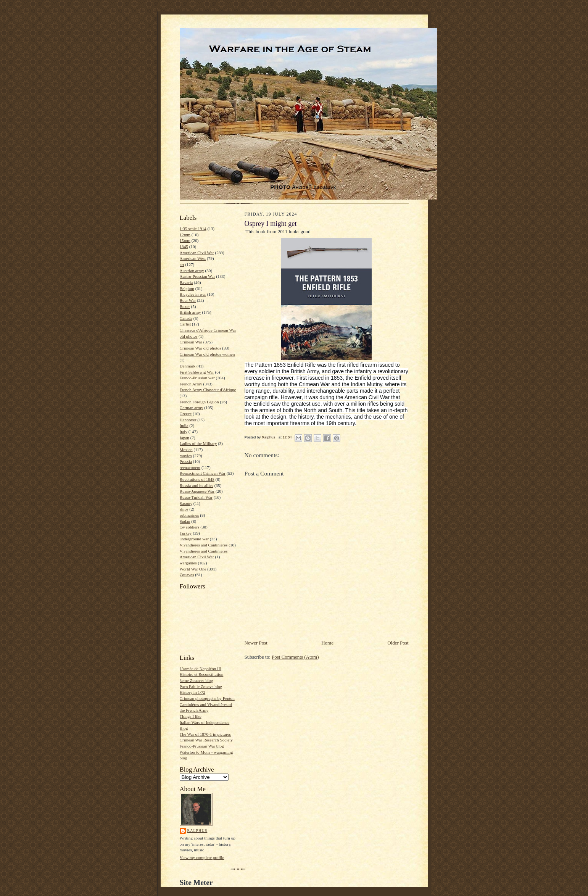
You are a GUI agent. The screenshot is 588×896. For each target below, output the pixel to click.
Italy (184, 432)
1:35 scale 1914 (193, 229)
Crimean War (191, 342)
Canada (186, 318)
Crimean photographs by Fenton (207, 698)
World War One (193, 569)
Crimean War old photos (201, 348)
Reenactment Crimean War (203, 473)
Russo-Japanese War (197, 491)
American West (193, 258)
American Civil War (197, 253)
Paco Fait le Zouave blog (201, 687)
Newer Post (256, 643)
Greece (186, 414)
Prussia (186, 461)
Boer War (188, 300)
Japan (184, 438)
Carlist (185, 324)
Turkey (186, 533)
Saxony (186, 503)
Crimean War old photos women (207, 354)
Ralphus (197, 831)
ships (184, 509)
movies (186, 456)
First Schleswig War (197, 372)
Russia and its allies (197, 485)
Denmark (188, 366)
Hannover (188, 420)
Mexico (186, 450)
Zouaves (187, 575)
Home (327, 643)
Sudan (185, 521)
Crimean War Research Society (206, 740)
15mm (185, 240)
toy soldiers (190, 527)
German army (192, 408)
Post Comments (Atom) (295, 657)
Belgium (187, 288)
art (182, 264)
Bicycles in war (193, 294)
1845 (184, 247)
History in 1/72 (193, 692)
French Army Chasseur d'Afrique (208, 390)
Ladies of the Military (198, 443)
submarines (189, 515)
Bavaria (186, 282)
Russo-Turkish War (196, 497)
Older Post (398, 643)
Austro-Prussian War (197, 276)
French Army (191, 384)
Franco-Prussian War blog (202, 746)
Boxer (185, 306)
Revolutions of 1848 (197, 479)
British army (190, 312)
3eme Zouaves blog (197, 680)
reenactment (190, 467)
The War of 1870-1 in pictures (205, 734)
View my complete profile (202, 857)
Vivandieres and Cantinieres (204, 545)
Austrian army (192, 271)
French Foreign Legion (199, 402)
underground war (194, 539)
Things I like (191, 716)
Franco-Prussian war (197, 378)
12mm (185, 235)
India (184, 425)
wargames (188, 563)
